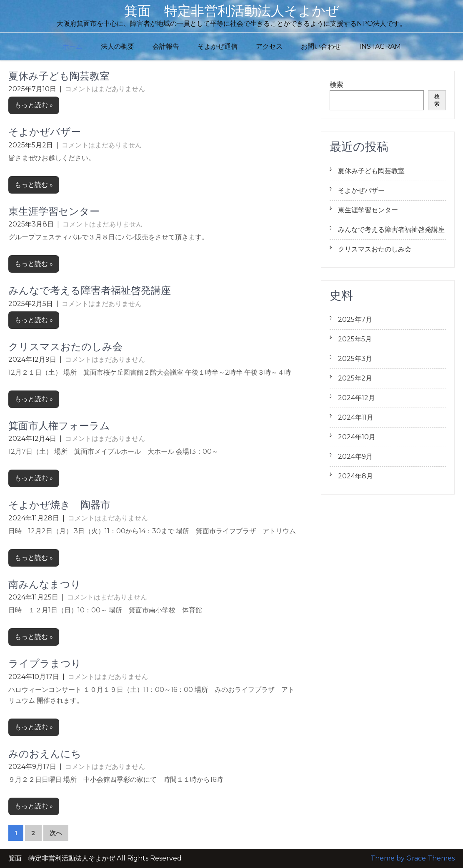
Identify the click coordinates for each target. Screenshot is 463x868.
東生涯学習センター (54, 211)
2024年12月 (357, 398)
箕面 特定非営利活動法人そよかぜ (232, 11)
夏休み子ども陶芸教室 (59, 76)
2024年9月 (355, 456)
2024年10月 (357, 437)
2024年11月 (356, 417)
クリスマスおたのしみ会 (65, 347)
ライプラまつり (45, 663)
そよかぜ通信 (218, 46)
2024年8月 (355, 476)
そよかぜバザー (45, 132)
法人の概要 (118, 46)
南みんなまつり (45, 584)
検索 (336, 85)
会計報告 (166, 46)
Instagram (380, 46)
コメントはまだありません (105, 89)
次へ (56, 833)
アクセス (269, 46)
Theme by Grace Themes (413, 858)
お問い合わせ (321, 46)
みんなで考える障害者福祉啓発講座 (90, 290)
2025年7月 (355, 320)
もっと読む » (34, 105)
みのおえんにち (45, 754)
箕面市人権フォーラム (59, 426)
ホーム (73, 46)
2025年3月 (355, 359)
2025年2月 (355, 378)
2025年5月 (355, 339)
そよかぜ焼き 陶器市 (59, 505)
